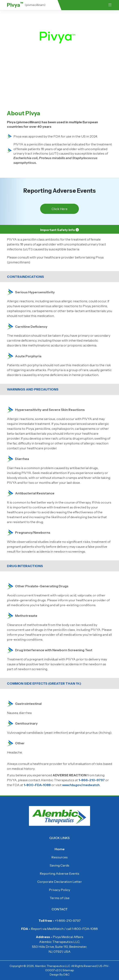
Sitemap (68, 970)
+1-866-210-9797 (68, 921)
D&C (66, 975)
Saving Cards (59, 865)
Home (60, 849)
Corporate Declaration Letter (60, 882)
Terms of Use (60, 898)
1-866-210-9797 (92, 780)
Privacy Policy (59, 890)
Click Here (59, 209)
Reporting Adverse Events (59, 873)
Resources (59, 857)
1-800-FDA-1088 (37, 785)
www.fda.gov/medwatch (81, 785)
